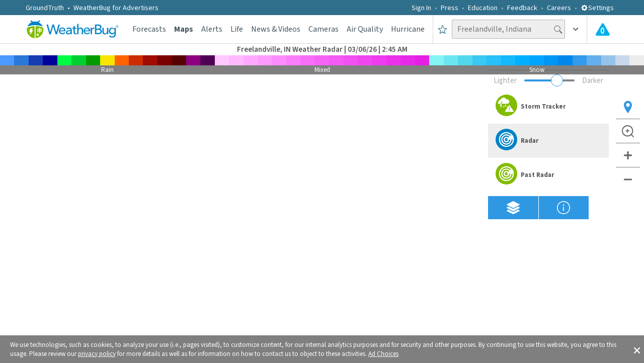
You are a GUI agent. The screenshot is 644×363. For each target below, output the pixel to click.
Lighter (505, 81)
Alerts (212, 29)
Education (483, 8)
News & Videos (276, 29)
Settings (597, 8)
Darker (593, 81)
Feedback (522, 8)
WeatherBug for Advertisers (116, 8)
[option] (548, 107)
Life (237, 29)
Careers (559, 8)
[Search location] (508, 29)
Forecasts (149, 29)
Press (450, 8)
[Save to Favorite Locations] (442, 29)
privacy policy (97, 354)
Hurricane (408, 29)
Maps (184, 29)
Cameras (324, 29)
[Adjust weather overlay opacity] (549, 80)
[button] (637, 349)
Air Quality (365, 29)
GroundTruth (45, 8)
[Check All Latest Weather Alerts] (603, 29)
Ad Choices (383, 354)
